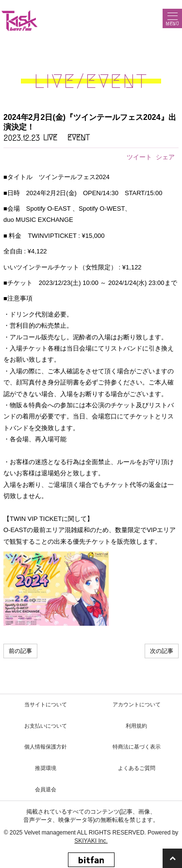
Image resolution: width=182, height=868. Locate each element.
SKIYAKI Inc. (91, 841)
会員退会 (46, 789)
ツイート (139, 157)
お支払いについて (46, 726)
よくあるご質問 (137, 768)
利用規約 (136, 726)
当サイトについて (46, 704)
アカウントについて (137, 704)
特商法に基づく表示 (137, 747)
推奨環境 (46, 768)
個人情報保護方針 (46, 747)
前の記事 (20, 651)
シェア (165, 157)
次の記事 (162, 651)
